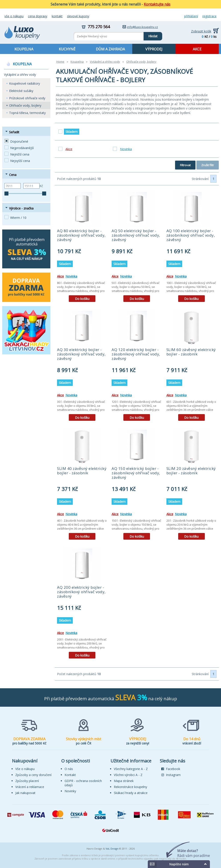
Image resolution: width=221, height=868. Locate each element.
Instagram (171, 775)
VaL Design (112, 849)
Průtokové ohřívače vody (27, 98)
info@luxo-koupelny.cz (143, 27)
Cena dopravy (38, 16)
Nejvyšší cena (20, 161)
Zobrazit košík (201, 31)
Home (60, 62)
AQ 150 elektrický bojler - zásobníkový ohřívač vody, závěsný (136, 473)
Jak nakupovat (25, 793)
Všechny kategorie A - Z (131, 769)
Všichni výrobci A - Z (128, 775)
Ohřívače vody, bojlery (25, 105)
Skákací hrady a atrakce (131, 793)
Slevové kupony (78, 16)
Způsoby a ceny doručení (33, 775)
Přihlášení (191, 16)
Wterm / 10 (18, 218)
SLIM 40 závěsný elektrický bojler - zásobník (82, 471)
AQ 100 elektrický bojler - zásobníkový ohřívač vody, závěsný (191, 235)
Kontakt (57, 16)
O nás (69, 769)
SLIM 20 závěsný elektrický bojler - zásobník (191, 471)
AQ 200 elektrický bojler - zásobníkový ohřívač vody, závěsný (81, 592)
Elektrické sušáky (21, 91)
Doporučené (19, 141)
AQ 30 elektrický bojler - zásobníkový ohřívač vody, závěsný (81, 354)
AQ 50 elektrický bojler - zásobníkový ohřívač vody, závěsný (136, 235)
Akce (60, 276)
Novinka (71, 276)
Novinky (70, 791)
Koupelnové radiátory (25, 83)
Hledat (151, 35)
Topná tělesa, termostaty (27, 113)
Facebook (171, 769)
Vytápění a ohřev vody (20, 75)
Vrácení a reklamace (30, 787)
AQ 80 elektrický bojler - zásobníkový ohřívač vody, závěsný (81, 235)
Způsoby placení (27, 781)
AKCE (197, 49)
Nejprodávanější (22, 148)
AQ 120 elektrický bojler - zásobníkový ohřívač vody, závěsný (136, 354)
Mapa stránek (124, 781)
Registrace (209, 16)
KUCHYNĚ (67, 49)
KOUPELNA (24, 49)
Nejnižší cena (20, 154)
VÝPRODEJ (154, 49)
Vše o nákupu (14, 16)
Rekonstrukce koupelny (130, 787)
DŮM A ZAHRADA (110, 49)
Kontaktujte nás (157, 4)
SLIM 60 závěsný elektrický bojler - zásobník (191, 352)
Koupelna (77, 62)
